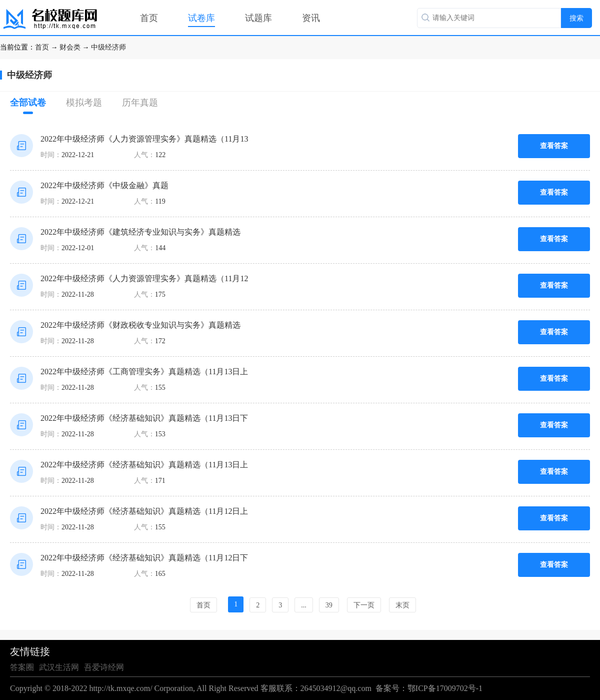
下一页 (364, 605)
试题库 (258, 18)
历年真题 (140, 103)
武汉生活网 (59, 667)
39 (329, 605)
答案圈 (22, 667)
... (304, 605)
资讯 (311, 18)
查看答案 (554, 146)
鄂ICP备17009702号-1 (445, 688)
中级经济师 (108, 47)
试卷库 (201, 18)
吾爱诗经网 (104, 667)
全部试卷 (28, 106)
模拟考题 (84, 103)
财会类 (70, 47)
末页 (402, 605)
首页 (149, 18)
